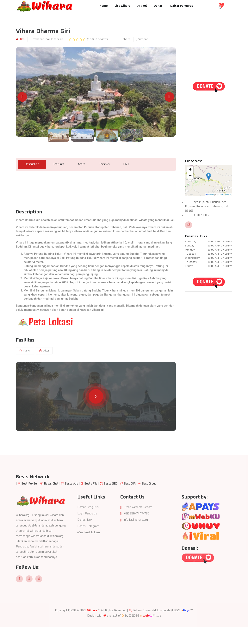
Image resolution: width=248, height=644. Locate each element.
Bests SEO (111, 499)
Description (32, 179)
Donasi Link (85, 535)
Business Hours (196, 236)
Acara (81, 179)
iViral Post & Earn (89, 548)
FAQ (126, 179)
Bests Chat (51, 499)
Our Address (194, 161)
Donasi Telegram (88, 541)
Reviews (104, 179)
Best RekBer (30, 499)
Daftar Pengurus (88, 523)
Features (59, 179)
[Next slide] (169, 97)
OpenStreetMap (224, 195)
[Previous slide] (22, 97)
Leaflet (210, 195)
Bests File (91, 499)
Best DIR (130, 499)
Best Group (149, 499)
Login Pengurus (87, 529)
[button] (209, 176)
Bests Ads (71, 499)
